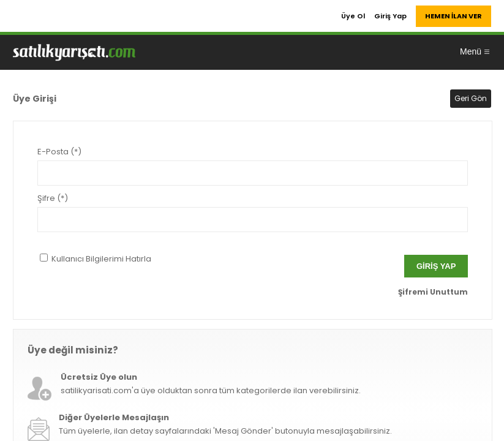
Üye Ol (353, 16)
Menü (475, 51)
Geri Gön (471, 98)
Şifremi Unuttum (433, 292)
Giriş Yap (390, 16)
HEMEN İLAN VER (453, 16)
